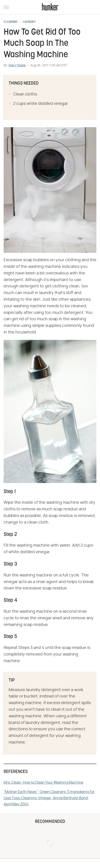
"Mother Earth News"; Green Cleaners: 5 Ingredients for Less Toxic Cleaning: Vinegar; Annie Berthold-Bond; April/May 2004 (49, 798)
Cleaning (11, 22)
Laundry (29, 22)
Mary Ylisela (17, 65)
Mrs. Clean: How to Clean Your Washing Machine (43, 783)
